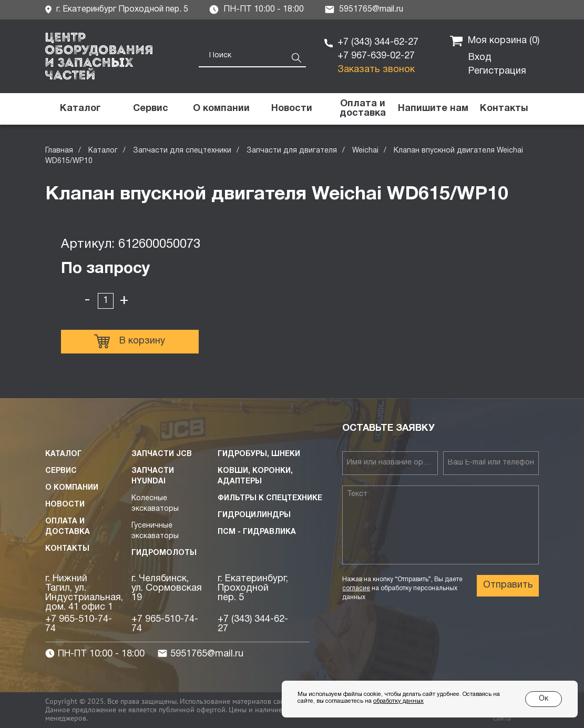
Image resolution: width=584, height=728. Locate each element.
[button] (433, 109)
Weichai (365, 151)
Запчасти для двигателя (292, 151)
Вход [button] (480, 58)
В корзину (130, 341)
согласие (356, 588)
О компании (72, 488)
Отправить (508, 585)
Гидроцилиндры (254, 515)
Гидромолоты (164, 553)
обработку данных (398, 701)
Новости (65, 505)
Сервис (61, 471)
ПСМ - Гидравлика (257, 532)
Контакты (67, 549)
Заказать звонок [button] (376, 70)
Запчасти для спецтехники (182, 151)
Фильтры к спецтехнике (270, 498)
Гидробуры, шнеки (259, 454)
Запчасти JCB (162, 454)
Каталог (103, 151)
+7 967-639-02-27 (376, 56)
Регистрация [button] (497, 71)
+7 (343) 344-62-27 (378, 42)
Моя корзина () (495, 41)
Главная (59, 151)
